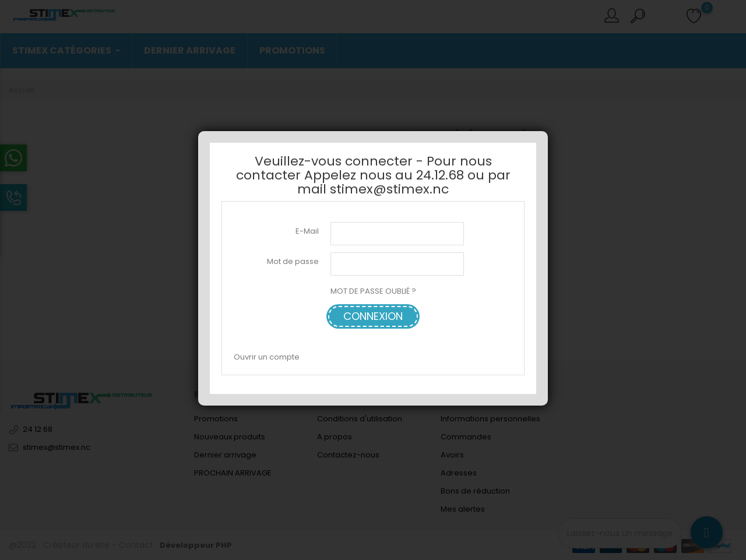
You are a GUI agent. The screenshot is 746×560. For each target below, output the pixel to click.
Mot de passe (293, 261)
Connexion (373, 316)
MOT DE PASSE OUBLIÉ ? (373, 291)
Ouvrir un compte (267, 357)
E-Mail (307, 231)
